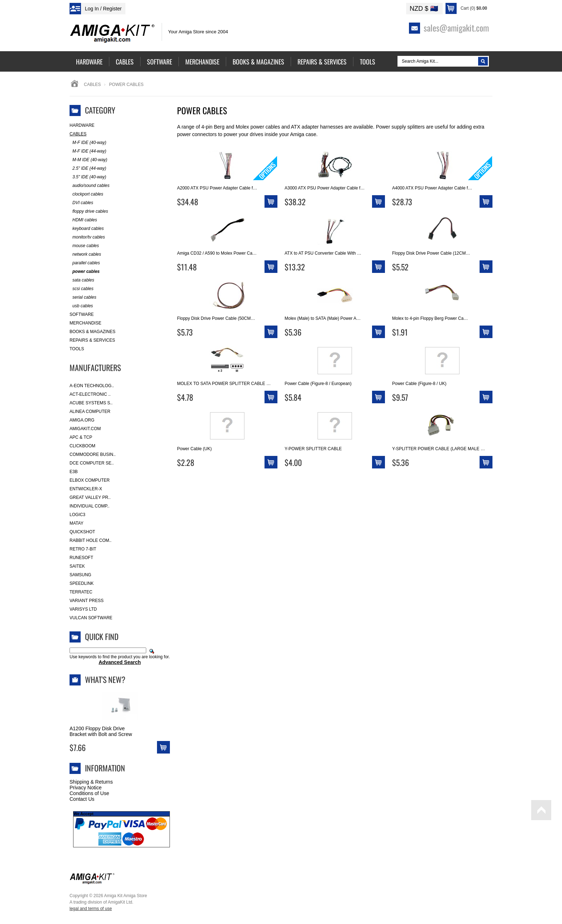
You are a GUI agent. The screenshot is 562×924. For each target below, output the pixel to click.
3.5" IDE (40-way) (88, 177)
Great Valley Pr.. (90, 497)
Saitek (77, 566)
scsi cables (82, 289)
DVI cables (81, 203)
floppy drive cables (89, 211)
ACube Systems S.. (91, 403)
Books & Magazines (92, 332)
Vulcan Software (91, 618)
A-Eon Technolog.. (92, 386)
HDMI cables (83, 220)
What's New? (105, 679)
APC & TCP (81, 437)
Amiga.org (82, 420)
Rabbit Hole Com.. (91, 540)
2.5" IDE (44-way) (88, 169)
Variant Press (87, 601)
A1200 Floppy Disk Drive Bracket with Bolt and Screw (101, 731)
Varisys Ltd (83, 609)
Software (82, 314)
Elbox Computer (90, 480)
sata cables (82, 280)
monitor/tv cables (87, 237)
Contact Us (82, 799)
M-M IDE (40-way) (88, 160)
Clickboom (82, 446)
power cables (85, 272)
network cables (85, 254)
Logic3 (77, 515)
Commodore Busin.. (93, 454)
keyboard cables (87, 229)
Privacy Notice (85, 788)
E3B (74, 472)
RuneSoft (81, 558)
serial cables (83, 297)
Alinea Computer (90, 412)
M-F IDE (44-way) (88, 151)
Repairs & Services (92, 340)
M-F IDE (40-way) (88, 143)
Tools (77, 349)
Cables (92, 85)
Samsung (80, 575)
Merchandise (85, 323)
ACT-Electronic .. (90, 394)
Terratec (81, 592)
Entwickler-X (86, 489)
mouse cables (84, 246)
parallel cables (85, 263)
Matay (77, 523)
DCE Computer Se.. (92, 463)
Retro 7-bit (83, 549)
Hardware (82, 125)
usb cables (81, 306)
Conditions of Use (89, 793)
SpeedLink (82, 583)
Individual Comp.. (89, 506)
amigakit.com (85, 429)
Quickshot (82, 532)
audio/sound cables (89, 186)
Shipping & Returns (91, 782)
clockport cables (86, 194)
